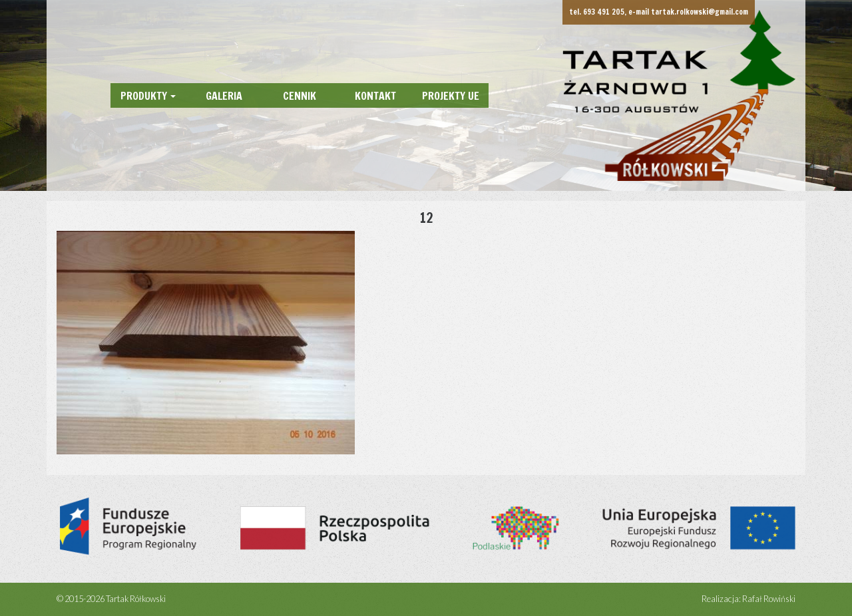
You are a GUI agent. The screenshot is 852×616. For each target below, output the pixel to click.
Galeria (224, 96)
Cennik (300, 96)
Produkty (144, 96)
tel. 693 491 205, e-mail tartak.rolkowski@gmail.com (659, 12)
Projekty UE (451, 96)
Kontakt (375, 96)
